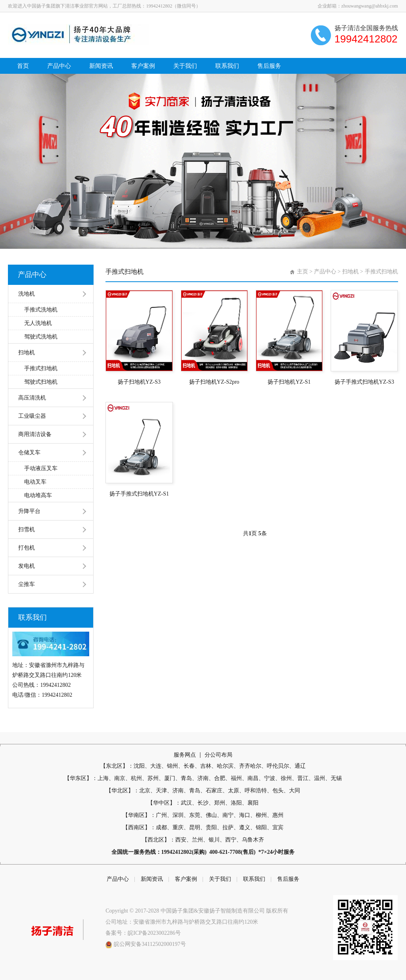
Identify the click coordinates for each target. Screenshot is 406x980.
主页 (303, 272)
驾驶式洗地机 (41, 337)
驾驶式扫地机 (41, 382)
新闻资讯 (101, 66)
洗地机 (27, 294)
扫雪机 (27, 529)
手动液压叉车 (41, 468)
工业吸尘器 (32, 416)
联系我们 (227, 66)
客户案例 (143, 66)
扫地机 (27, 353)
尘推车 (27, 584)
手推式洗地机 (41, 310)
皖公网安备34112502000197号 (150, 944)
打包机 (27, 548)
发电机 (27, 566)
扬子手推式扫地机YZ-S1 (139, 494)
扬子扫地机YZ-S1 (289, 382)
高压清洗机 (32, 398)
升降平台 (29, 511)
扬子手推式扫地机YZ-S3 (364, 382)
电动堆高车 (38, 495)
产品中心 (59, 66)
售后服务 (269, 66)
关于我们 (185, 66)
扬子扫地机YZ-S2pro (214, 382)
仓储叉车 (29, 453)
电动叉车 (35, 482)
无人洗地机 (38, 323)
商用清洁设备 (35, 434)
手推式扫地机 (41, 368)
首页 (23, 66)
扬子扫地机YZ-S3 (139, 382)
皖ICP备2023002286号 (154, 933)
